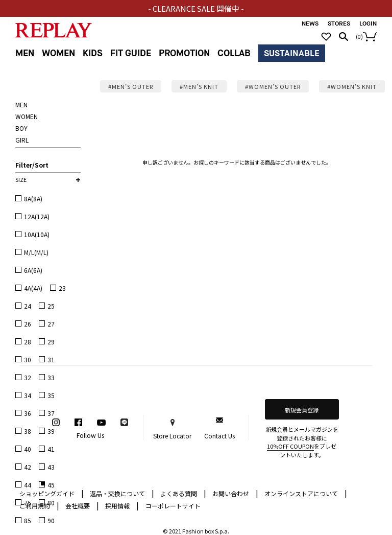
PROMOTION (184, 53)
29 (51, 342)
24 (28, 306)
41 (51, 449)
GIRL (22, 140)
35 (51, 395)
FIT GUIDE (131, 53)
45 (51, 485)
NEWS (310, 24)
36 (28, 413)
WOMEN (58, 53)
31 (51, 359)
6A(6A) (33, 270)
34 (28, 395)
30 (28, 359)
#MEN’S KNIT (199, 86)
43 (51, 467)
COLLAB (234, 53)
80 (51, 503)
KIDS (93, 53)
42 (28, 467)
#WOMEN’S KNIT (352, 86)
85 (28, 520)
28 (28, 342)
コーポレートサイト (173, 506)
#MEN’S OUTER (131, 86)
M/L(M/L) (36, 252)
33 (51, 377)
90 (51, 520)
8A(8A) (33, 199)
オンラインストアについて (306, 493)
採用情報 (117, 506)
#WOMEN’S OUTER (273, 86)
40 (28, 449)
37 (51, 413)
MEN (25, 53)
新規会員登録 (302, 410)
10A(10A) (37, 234)
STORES (339, 24)
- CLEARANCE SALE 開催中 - (196, 8)
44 (28, 485)
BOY (21, 128)
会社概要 (82, 505)
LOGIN (368, 24)
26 (28, 324)
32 (28, 377)
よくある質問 (183, 493)
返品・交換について (122, 493)
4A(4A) (33, 288)
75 (28, 503)
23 (62, 288)
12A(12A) (37, 216)
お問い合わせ (235, 493)
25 (51, 306)
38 (28, 431)
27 (51, 324)
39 (51, 431)
